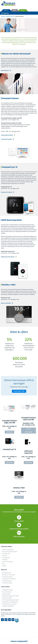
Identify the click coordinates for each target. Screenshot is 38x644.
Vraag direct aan (19, 391)
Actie (3, 564)
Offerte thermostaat (5, 71)
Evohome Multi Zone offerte (6, 139)
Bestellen (9, 432)
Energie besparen (7, 581)
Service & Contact (7, 592)
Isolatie (4, 566)
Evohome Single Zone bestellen (7, 135)
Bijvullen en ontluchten (8, 575)
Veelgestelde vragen (8, 590)
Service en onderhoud (8, 550)
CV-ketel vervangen (7, 577)
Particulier (6, 11)
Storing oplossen (7, 573)
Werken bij (23, 11)
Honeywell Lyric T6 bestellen (7, 192)
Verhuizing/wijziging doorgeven (11, 600)
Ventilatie (5, 560)
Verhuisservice (6, 554)
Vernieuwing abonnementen (10, 552)
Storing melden (19, 519)
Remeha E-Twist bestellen (6, 303)
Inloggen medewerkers (8, 606)
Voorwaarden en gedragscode (10, 602)
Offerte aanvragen (29, 431)
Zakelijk (15, 11)
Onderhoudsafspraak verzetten (19, 526)
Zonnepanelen (6, 558)
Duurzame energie (7, 583)
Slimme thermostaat (8, 562)
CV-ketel (4, 556)
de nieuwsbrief (19, 614)
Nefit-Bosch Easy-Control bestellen (8, 257)
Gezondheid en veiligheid (9, 579)
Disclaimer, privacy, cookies (9, 604)
